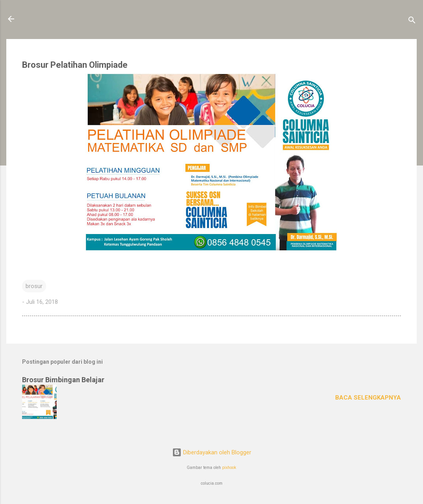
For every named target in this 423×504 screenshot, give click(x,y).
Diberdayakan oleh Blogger (212, 452)
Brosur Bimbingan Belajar (63, 380)
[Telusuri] (412, 21)
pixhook (229, 468)
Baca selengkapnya (368, 398)
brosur (34, 286)
